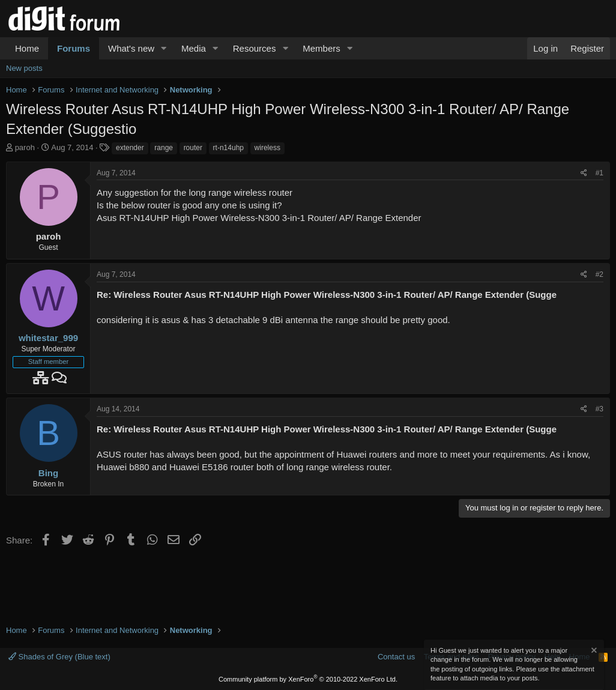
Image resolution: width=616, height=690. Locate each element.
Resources (255, 48)
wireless (267, 148)
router (193, 148)
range (164, 148)
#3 (599, 409)
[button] (164, 48)
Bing (48, 473)
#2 (599, 274)
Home (27, 48)
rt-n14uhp (228, 148)
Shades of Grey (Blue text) (59, 657)
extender (130, 148)
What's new (131, 48)
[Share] (584, 173)
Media (194, 48)
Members (322, 48)
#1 (599, 173)
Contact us (396, 657)
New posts (24, 68)
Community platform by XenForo (308, 679)
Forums (74, 48)
